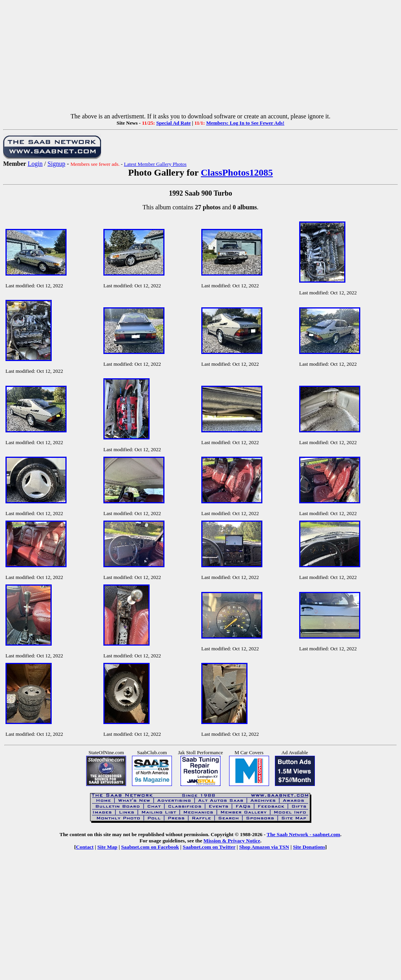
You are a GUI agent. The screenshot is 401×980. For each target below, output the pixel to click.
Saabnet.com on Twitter (209, 847)
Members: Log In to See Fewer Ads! (245, 123)
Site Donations (309, 847)
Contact (85, 847)
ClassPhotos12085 (237, 172)
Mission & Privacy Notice (232, 841)
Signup (56, 164)
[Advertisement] (200, 58)
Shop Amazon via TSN (264, 847)
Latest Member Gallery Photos (155, 164)
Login (35, 164)
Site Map (107, 847)
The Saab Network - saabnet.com (303, 834)
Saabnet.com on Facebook (150, 847)
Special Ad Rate (173, 123)
